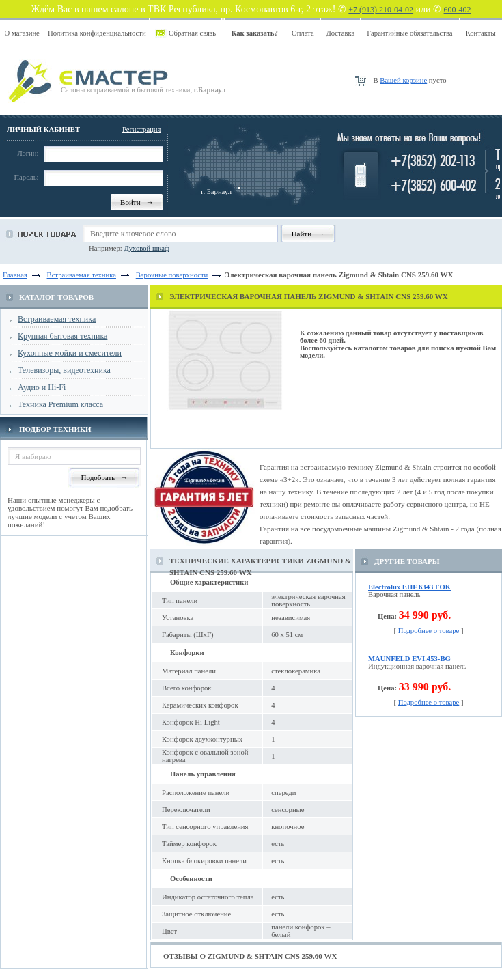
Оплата (303, 33)
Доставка (340, 33)
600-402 (458, 10)
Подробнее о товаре (429, 631)
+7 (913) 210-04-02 (381, 10)
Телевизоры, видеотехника (64, 370)
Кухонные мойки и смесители (70, 353)
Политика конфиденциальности (97, 33)
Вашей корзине (403, 80)
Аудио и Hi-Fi (42, 387)
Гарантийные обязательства (409, 33)
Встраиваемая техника (57, 319)
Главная (15, 275)
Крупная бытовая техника (62, 336)
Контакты (481, 33)
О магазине (22, 33)
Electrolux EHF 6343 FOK (409, 587)
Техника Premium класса (60, 404)
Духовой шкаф (146, 248)
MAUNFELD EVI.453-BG (409, 659)
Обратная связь (192, 33)
